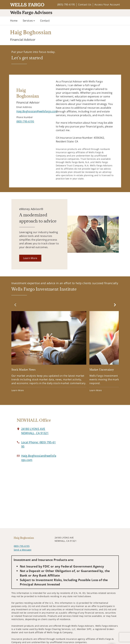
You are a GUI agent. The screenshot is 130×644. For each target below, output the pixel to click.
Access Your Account (107, 5)
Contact (45, 21)
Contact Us (85, 5)
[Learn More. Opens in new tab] (30, 258)
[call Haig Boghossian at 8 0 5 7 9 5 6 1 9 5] (25, 121)
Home (14, 21)
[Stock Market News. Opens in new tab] (49, 352)
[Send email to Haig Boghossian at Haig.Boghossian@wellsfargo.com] (37, 111)
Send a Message (23, 550)
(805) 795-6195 (66, 5)
